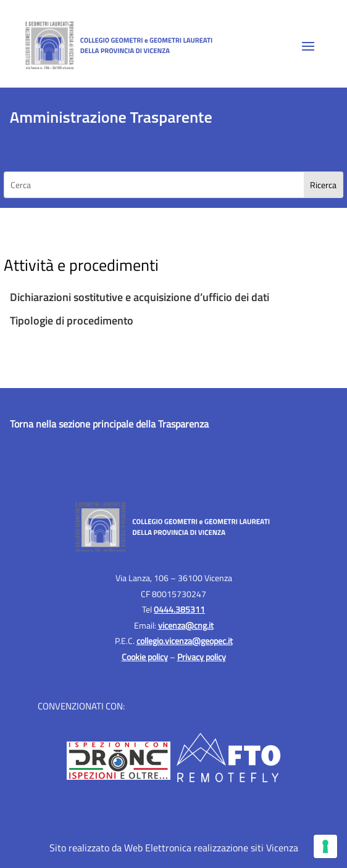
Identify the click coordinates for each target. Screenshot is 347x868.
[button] (308, 46)
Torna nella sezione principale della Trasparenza (109, 424)
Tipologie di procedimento (72, 320)
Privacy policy (202, 657)
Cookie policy (145, 657)
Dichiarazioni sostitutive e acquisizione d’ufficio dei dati (141, 297)
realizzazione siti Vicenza (246, 848)
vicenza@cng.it (186, 625)
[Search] (323, 185)
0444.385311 (179, 609)
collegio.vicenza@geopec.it (185, 641)
